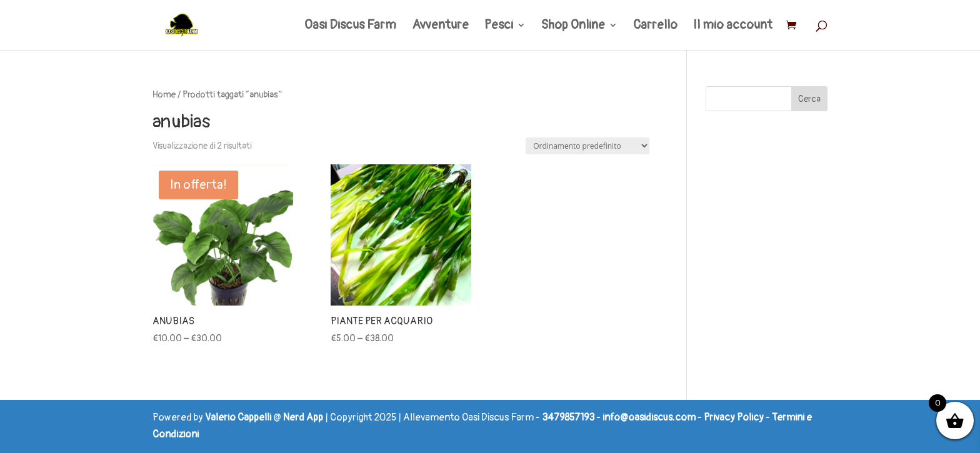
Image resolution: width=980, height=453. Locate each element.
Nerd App (303, 417)
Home (164, 95)
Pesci (499, 27)
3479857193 (568, 417)
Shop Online (573, 27)
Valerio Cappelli (238, 417)
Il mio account (733, 27)
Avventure (440, 27)
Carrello (655, 27)
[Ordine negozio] (587, 146)
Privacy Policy (734, 417)
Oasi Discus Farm (350, 27)
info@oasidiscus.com (649, 417)
